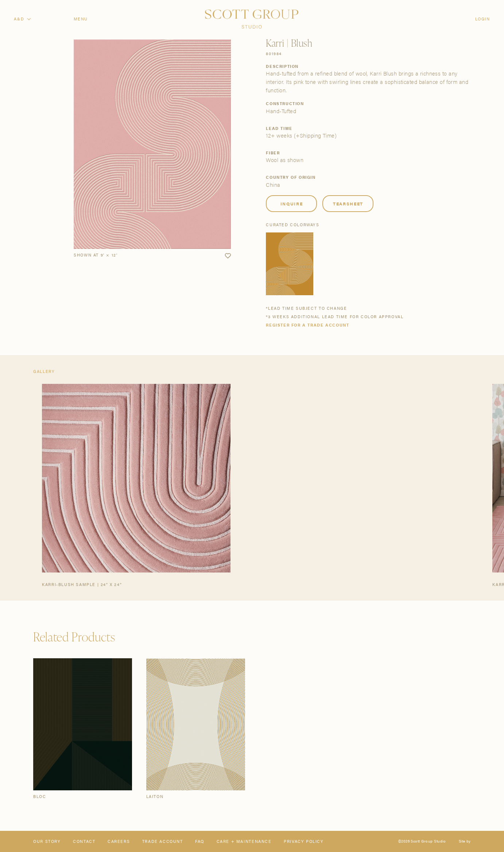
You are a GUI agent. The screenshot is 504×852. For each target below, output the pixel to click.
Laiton (155, 796)
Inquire (292, 204)
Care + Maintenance (244, 841)
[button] (228, 256)
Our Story (47, 841)
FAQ (200, 841)
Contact (84, 841)
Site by (465, 841)
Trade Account (163, 841)
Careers (119, 841)
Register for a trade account (307, 325)
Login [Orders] (483, 19)
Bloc (40, 796)
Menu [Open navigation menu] (81, 19)
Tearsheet (348, 204)
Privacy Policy (304, 841)
